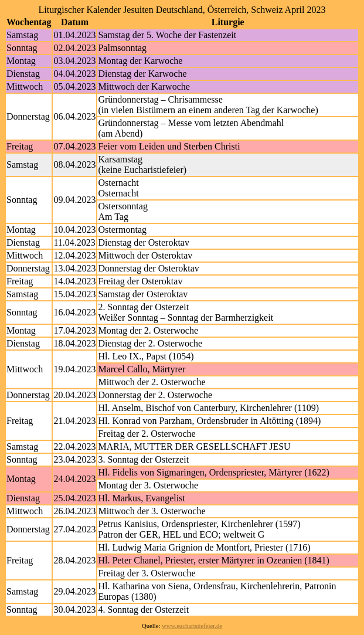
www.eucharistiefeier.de (192, 626)
